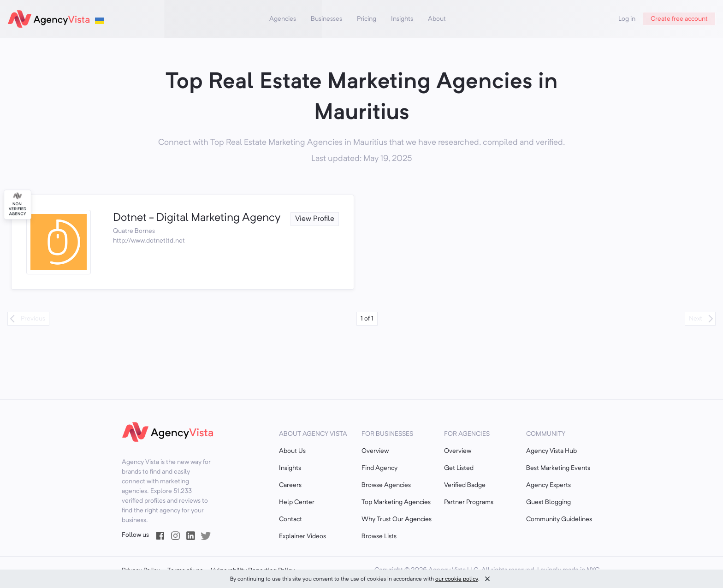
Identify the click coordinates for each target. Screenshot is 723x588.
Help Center (297, 502)
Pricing (367, 19)
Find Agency (379, 468)
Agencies (283, 19)
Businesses (326, 19)
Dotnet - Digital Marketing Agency (197, 218)
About (437, 19)
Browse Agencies (386, 485)
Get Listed (459, 468)
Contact (290, 519)
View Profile (315, 219)
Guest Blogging (548, 502)
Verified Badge (465, 485)
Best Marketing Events (558, 468)
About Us (292, 451)
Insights (402, 19)
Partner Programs (469, 502)
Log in (627, 19)
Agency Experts (548, 485)
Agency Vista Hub (551, 451)
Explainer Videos (302, 536)
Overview (375, 451)
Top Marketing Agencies (396, 502)
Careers (290, 485)
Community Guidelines (559, 519)
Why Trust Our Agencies (397, 519)
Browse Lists (379, 536)
